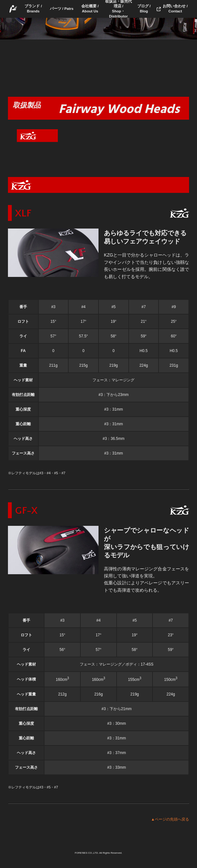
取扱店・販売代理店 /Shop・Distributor (119, 9)
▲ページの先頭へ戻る (170, 819)
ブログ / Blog (144, 9)
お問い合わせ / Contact (175, 9)
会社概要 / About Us (90, 9)
